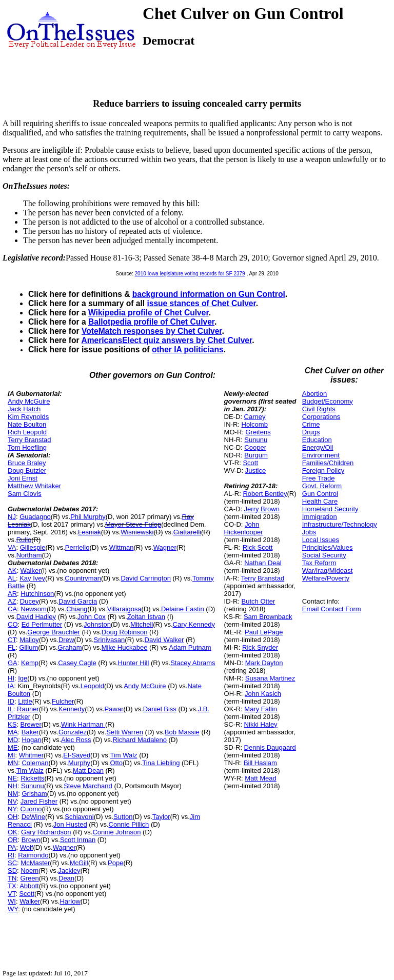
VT (12, 894)
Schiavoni (79, 817)
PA (12, 847)
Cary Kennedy (194, 624)
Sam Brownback (268, 617)
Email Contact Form (332, 609)
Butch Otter (259, 601)
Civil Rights (319, 409)
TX (12, 886)
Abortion (314, 394)
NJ (12, 517)
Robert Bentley (265, 494)
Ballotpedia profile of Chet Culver (151, 322)
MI (11, 755)
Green (30, 878)
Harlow (70, 901)
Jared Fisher (39, 801)
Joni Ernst (23, 478)
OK (13, 832)
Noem (29, 871)
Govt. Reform (322, 486)
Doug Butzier (27, 471)
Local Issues (321, 540)
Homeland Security (330, 509)
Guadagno (35, 517)
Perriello (77, 547)
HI (11, 678)
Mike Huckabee (125, 647)
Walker (31, 571)
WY (13, 909)
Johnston (97, 624)
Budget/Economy (328, 401)
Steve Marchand (88, 786)
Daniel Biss (160, 709)
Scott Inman (78, 840)
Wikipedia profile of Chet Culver (149, 313)
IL (11, 709)
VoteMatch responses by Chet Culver (152, 331)
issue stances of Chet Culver (201, 303)
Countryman (83, 578)
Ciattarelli (187, 532)
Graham (70, 647)
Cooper (255, 447)
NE (12, 778)
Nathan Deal (263, 563)
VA (12, 547)
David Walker (164, 640)
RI (11, 855)
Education (317, 440)
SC (12, 863)
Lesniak (90, 532)
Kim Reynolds (28, 417)
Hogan (31, 740)
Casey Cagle (77, 663)
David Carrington (146, 578)
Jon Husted (70, 824)
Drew (66, 640)
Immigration (320, 517)
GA (13, 663)
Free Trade (319, 478)
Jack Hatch (24, 409)
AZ (12, 601)
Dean (66, 878)
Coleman (35, 763)
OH (13, 817)
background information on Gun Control (209, 294)
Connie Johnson (116, 832)
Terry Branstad (29, 440)
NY (12, 809)
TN (12, 878)
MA (13, 732)
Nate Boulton (27, 424)
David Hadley (36, 617)
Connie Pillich (129, 824)
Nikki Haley (261, 724)
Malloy (29, 640)
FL (12, 647)
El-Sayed (77, 755)
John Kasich (263, 694)
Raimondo (33, 855)
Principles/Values (328, 547)
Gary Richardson (46, 832)
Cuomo (31, 809)
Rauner (28, 709)
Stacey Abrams (193, 663)
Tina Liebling (161, 763)
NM (13, 794)
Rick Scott (258, 547)
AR (12, 594)
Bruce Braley (27, 463)
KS (12, 724)
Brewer (31, 724)
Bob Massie (182, 732)
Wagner (165, 547)
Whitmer (31, 755)
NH (13, 786)
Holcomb (255, 424)
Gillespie (33, 547)
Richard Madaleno (140, 740)
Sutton (123, 817)
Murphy (79, 763)
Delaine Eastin (183, 609)
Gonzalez (73, 732)
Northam (29, 555)
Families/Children (328, 463)
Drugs (311, 432)
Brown (31, 840)
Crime (311, 424)
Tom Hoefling (27, 447)
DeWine (33, 817)
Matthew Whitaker (34, 486)
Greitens (258, 432)
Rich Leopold (27, 432)
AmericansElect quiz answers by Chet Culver (166, 340)
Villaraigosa (124, 609)
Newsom (34, 609)
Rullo (24, 540)
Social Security (324, 555)
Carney (255, 417)
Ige (23, 678)
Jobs (309, 532)
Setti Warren (125, 732)
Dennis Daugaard (270, 747)
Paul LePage (264, 632)
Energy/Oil (318, 447)
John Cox (92, 617)
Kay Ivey (32, 578)
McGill (79, 863)
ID (11, 701)
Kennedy (72, 709)
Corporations (321, 417)
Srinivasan (110, 640)
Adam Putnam (190, 647)
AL (12, 578)
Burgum (256, 455)
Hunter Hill (134, 663)
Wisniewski (137, 532)
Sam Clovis (25, 494)
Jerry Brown (262, 509)
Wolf (27, 847)
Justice (255, 471)
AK (12, 571)
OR (13, 840)
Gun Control (320, 494)
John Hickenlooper (244, 528)
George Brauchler (54, 632)
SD (12, 871)
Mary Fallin (261, 709)
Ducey (29, 601)
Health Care (320, 501)
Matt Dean (88, 771)
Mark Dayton (264, 663)
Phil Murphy (88, 517)
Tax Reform (319, 563)
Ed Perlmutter (42, 624)
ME (13, 747)
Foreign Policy (323, 471)
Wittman (122, 547)
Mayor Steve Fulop (133, 524)
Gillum (28, 647)
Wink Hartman (83, 724)
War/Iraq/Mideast (328, 571)
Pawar (114, 709)
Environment (321, 455)
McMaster (35, 863)
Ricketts (32, 778)
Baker (30, 732)
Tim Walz (123, 755)
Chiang (77, 609)
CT (12, 640)
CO (13, 624)
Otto (116, 763)
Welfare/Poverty (326, 578)
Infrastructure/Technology (340, 524)
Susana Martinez (270, 678)
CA (12, 609)
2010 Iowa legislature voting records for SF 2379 (190, 274)
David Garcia (78, 601)
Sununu (33, 786)
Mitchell (142, 624)
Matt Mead (260, 778)
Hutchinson (37, 594)
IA (11, 686)
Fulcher (63, 701)
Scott (27, 894)
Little (25, 701)
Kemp (30, 663)
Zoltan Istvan (146, 617)
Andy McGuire (29, 401)
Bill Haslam (260, 763)
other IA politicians (188, 349)
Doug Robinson (125, 632)
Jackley (69, 871)
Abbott (29, 886)
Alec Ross (76, 740)
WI (12, 901)
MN (13, 763)
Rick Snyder (260, 647)
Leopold (92, 686)
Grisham (34, 794)
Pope (115, 863)
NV (12, 801)
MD (13, 740)
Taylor (161, 817)
